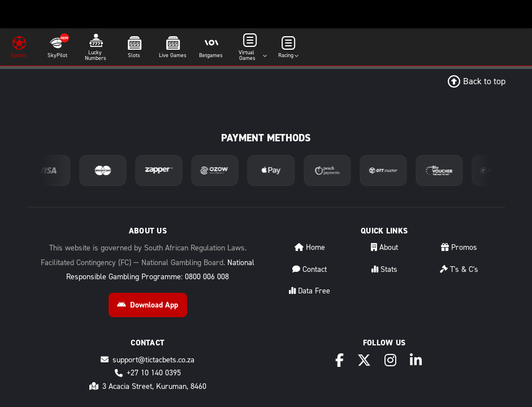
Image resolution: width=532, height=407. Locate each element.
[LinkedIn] (416, 360)
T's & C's (459, 269)
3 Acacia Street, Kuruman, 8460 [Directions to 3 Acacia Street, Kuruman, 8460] (148, 386)
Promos (459, 247)
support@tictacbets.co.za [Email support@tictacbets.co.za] (148, 360)
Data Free (310, 291)
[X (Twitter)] (364, 360)
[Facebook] (339, 360)
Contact (310, 269)
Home (310, 247)
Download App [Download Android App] (148, 305)
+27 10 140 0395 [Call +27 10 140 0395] (148, 373)
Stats (384, 269)
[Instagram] (390, 360)
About (384, 247)
